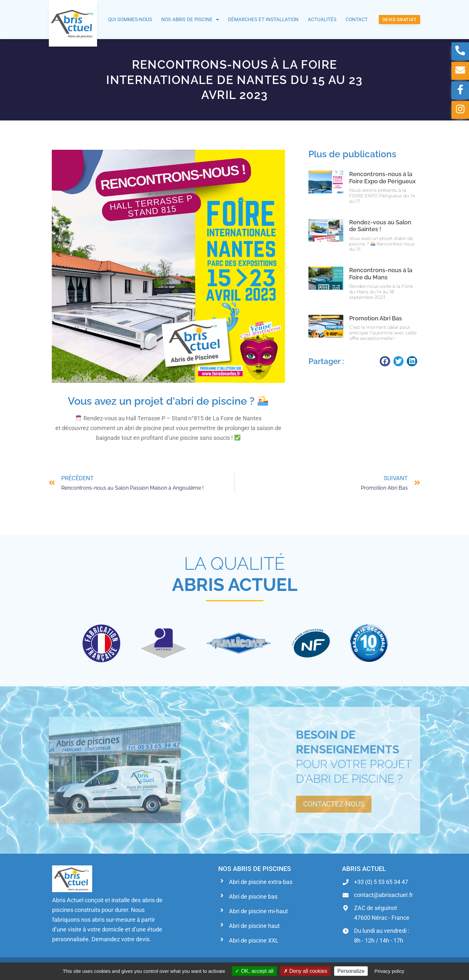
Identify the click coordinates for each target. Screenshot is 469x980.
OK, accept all (254, 971)
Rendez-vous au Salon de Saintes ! (380, 226)
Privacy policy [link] (390, 971)
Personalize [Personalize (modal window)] (351, 971)
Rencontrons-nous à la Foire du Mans (381, 274)
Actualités (322, 20)
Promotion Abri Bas (376, 318)
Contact (357, 20)
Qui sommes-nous (130, 20)
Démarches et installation (263, 20)
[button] (385, 361)
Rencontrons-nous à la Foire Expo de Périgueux (382, 178)
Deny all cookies (306, 971)
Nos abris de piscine (190, 20)
